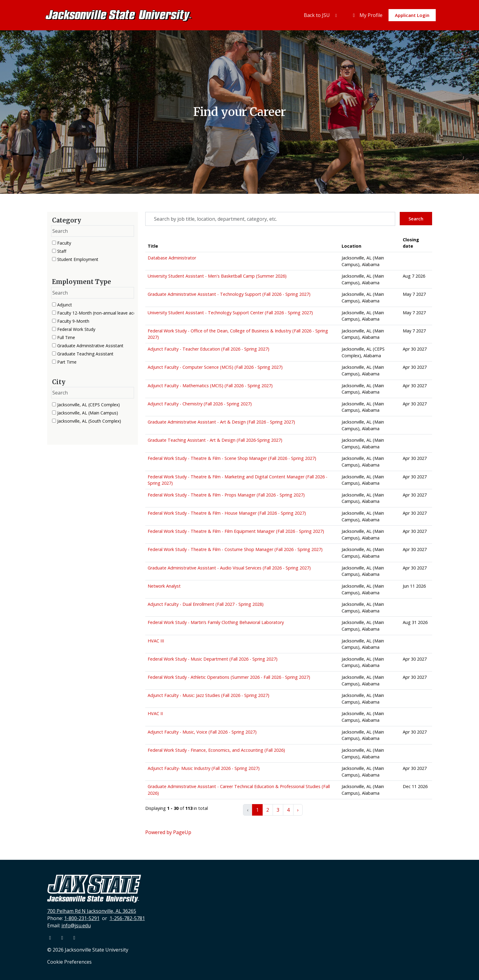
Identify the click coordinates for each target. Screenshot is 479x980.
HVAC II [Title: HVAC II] (155, 713)
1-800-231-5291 (82, 918)
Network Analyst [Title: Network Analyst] (164, 586)
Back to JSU (321, 15)
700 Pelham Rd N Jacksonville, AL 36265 (92, 911)
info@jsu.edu (76, 926)
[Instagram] (74, 938)
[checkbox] (54, 243)
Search (416, 219)
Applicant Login (412, 15)
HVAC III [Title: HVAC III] (156, 641)
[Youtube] (63, 938)
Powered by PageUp (168, 832)
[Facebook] (51, 938)
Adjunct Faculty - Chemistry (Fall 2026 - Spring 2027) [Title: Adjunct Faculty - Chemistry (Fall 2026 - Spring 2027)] (200, 404)
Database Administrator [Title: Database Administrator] (172, 258)
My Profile (367, 15)
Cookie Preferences (69, 962)
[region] (289, 528)
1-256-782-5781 (127, 918)
